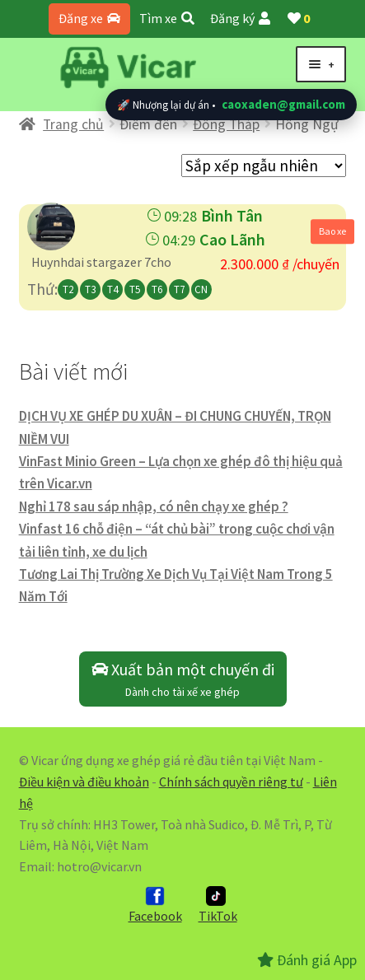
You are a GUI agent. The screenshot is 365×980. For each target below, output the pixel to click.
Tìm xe (167, 18)
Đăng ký (240, 18)
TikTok (218, 905)
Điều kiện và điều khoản (84, 782)
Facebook (155, 905)
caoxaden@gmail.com (283, 104)
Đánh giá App (307, 960)
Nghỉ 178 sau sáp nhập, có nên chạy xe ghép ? (154, 506)
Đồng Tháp (226, 124)
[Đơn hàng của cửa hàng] (264, 166)
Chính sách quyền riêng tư (231, 782)
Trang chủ (73, 124)
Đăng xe (89, 18)
